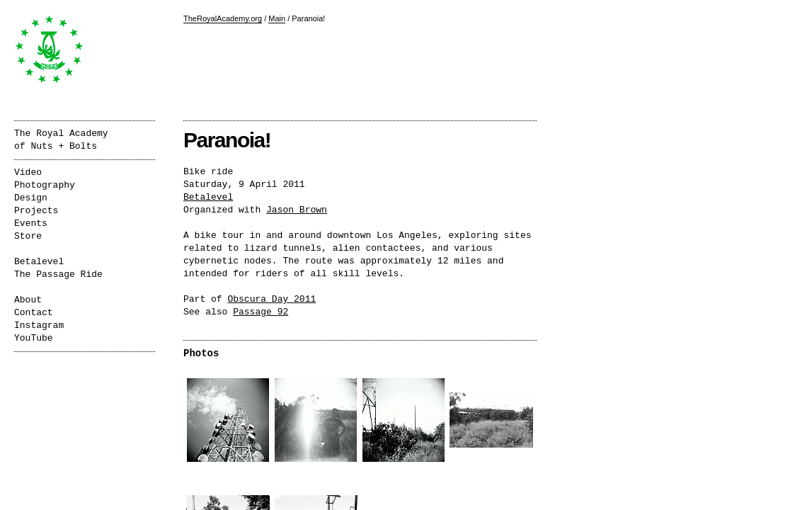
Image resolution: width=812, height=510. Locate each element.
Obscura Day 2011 (271, 299)
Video (28, 172)
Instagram (39, 325)
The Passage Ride (58, 274)
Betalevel (208, 197)
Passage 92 (261, 312)
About (28, 300)
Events (31, 223)
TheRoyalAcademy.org (223, 18)
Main (277, 18)
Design (31, 198)
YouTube (34, 338)
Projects (36, 211)
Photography (45, 185)
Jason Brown (297, 210)
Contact (34, 313)
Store (28, 236)
